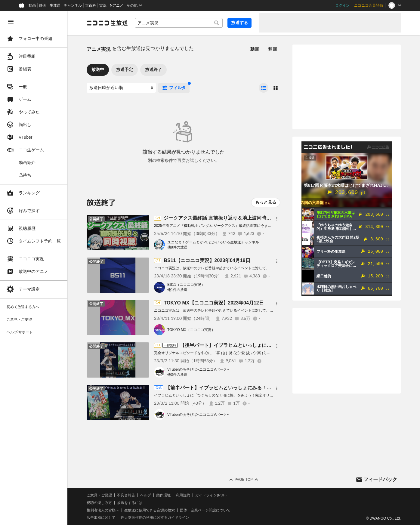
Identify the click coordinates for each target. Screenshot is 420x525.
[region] (34, 268)
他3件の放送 (177, 375)
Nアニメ (117, 5)
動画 (32, 5)
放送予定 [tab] (125, 69)
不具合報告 (126, 495)
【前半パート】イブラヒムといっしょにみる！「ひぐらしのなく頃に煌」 (245, 388)
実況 (103, 5)
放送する (239, 23)
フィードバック (380, 479)
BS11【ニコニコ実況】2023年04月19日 (207, 260)
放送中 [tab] (98, 69)
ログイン (342, 5)
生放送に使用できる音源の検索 (150, 510)
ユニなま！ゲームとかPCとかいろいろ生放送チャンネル (213, 242)
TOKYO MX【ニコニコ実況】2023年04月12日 (214, 303)
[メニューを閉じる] (11, 22)
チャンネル (73, 5)
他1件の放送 (177, 290)
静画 (43, 5)
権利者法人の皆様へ (103, 510)
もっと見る (266, 202)
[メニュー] (277, 219)
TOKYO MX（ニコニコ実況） (191, 330)
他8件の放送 (177, 247)
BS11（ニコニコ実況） (186, 285)
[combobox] (179, 23)
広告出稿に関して (101, 517)
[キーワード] (179, 23)
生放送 (55, 5)
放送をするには (130, 503)
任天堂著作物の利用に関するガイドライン (155, 517)
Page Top (244, 480)
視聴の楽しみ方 (99, 503)
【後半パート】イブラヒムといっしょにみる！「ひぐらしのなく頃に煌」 (259, 345)
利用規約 (183, 495)
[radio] (264, 88)
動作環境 (163, 495)
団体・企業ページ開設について (205, 510)
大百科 (91, 5)
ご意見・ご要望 (99, 495)
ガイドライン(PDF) (211, 495)
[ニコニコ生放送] (107, 23)
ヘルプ (146, 495)
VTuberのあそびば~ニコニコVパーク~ (198, 369)
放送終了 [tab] (153, 69)
